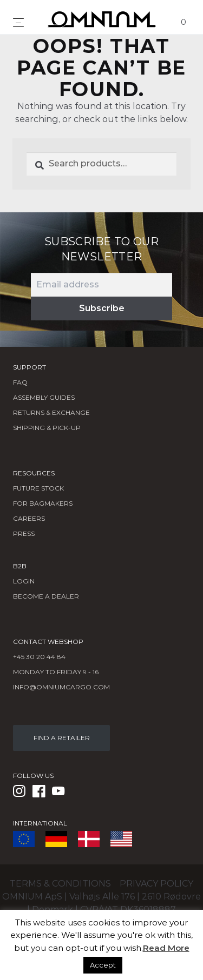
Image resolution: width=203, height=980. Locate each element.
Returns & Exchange (51, 412)
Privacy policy (156, 884)
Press (24, 533)
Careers (29, 518)
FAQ (20, 382)
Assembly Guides (44, 397)
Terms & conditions (60, 884)
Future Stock (38, 488)
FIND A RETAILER (62, 738)
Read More (166, 948)
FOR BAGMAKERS (43, 503)
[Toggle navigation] (18, 23)
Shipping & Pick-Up (47, 428)
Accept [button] (103, 965)
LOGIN (24, 581)
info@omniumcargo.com (61, 687)
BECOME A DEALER (46, 596)
